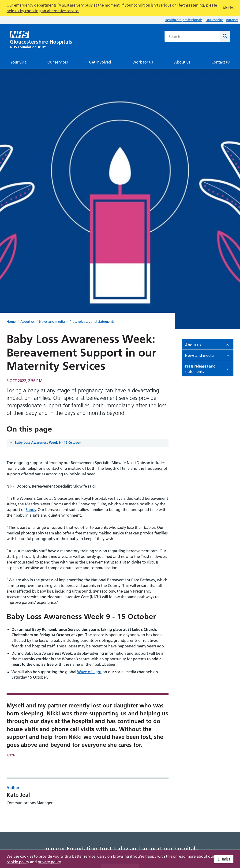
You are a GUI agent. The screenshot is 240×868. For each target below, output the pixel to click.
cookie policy (18, 862)
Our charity (214, 20)
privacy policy (49, 862)
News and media (52, 322)
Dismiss (224, 859)
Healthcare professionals (184, 20)
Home (11, 322)
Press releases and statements (92, 322)
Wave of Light (89, 672)
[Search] (225, 36)
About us (27, 322)
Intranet (232, 20)
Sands (31, 510)
